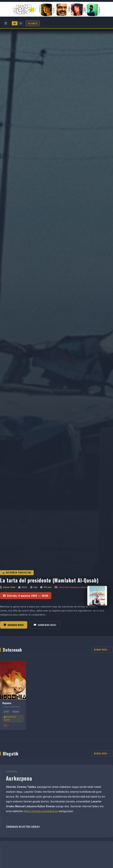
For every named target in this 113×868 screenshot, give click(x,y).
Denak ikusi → (102, 650)
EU (15, 23)
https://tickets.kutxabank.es (41, 811)
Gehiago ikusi (14, 625)
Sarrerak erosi (45, 625)
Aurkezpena (19, 778)
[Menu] (6, 23)
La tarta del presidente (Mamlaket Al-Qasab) (49, 580)
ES (21, 23)
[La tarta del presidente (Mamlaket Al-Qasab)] (97, 596)
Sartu (33, 23)
